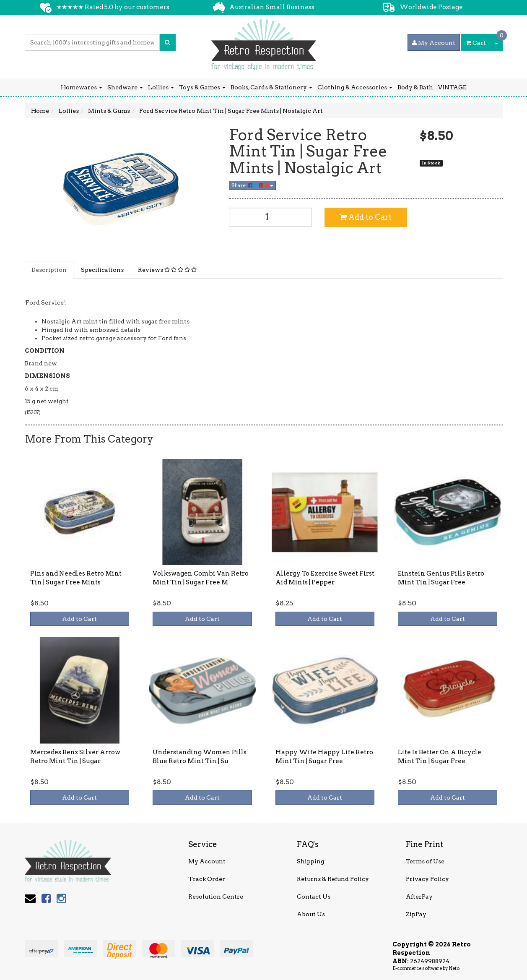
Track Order (207, 879)
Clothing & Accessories (355, 87)
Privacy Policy (427, 879)
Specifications (102, 270)
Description (49, 270)
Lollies (161, 87)
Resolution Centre (216, 897)
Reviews (167, 270)
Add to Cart (366, 217)
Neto (454, 968)
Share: (252, 185)
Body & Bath (415, 87)
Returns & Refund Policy (333, 879)
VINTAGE (452, 87)
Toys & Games (202, 87)
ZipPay (416, 914)
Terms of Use (425, 861)
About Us (311, 914)
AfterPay (419, 897)
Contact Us (314, 897)
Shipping (310, 861)
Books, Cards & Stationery (271, 87)
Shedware (125, 87)
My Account (207, 861)
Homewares (82, 87)
